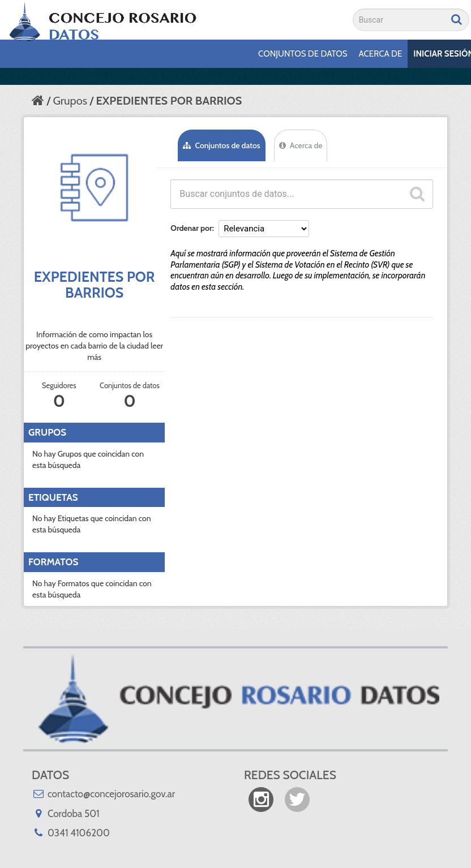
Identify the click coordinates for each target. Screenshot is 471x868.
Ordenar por (191, 228)
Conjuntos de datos (303, 54)
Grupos (70, 101)
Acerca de (381, 54)
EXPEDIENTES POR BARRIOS (169, 101)
